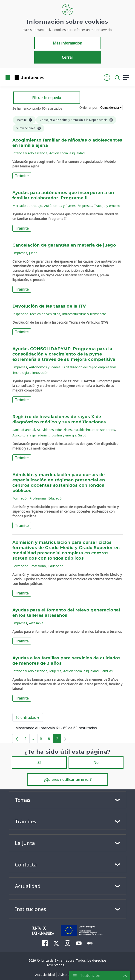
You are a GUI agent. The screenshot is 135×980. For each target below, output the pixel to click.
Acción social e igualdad (67, 153)
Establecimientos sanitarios (94, 430)
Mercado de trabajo (27, 206)
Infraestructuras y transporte (84, 314)
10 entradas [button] (29, 718)
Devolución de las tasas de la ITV (49, 306)
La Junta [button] (25, 843)
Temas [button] (23, 800)
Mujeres (55, 671)
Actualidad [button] (28, 886)
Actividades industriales (54, 430)
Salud (82, 435)
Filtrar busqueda (47, 98)
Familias (107, 671)
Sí (39, 763)
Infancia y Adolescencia (30, 153)
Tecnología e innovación (30, 373)
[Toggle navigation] (51, 77)
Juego (33, 253)
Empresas (85, 206)
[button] (107, 78)
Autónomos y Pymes (60, 206)
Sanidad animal (24, 430)
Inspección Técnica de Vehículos (36, 314)
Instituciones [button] (30, 909)
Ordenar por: (89, 107)
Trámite (22, 176)
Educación (56, 498)
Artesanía (36, 623)
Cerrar (67, 57)
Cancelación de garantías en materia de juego (64, 245)
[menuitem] (45, 943)
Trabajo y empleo (107, 206)
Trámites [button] (26, 821)
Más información (67, 43)
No (96, 763)
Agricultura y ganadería (30, 435)
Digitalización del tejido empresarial (89, 367)
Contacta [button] (26, 864)
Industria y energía (62, 435)
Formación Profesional (29, 498)
